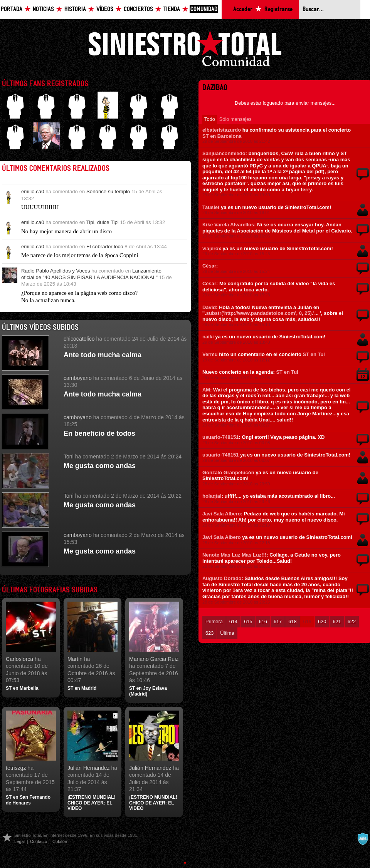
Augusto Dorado (222, 578)
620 (322, 621)
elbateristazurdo (222, 130)
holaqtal (212, 496)
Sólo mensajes (235, 119)
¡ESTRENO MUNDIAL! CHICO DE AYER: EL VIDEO (92, 803)
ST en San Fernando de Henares (28, 800)
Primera (214, 621)
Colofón (60, 841)
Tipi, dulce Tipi (103, 222)
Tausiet (211, 207)
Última (227, 633)
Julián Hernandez (89, 768)
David (209, 307)
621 (337, 621)
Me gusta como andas (100, 466)
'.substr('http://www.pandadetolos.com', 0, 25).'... (261, 313)
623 (209, 633)
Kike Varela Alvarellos (228, 225)
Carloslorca (19, 659)
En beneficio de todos (99, 433)
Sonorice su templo (108, 191)
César (209, 266)
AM (206, 390)
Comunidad (204, 9)
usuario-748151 (220, 437)
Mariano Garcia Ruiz (154, 659)
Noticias (43, 9)
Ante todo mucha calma (103, 355)
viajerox (212, 248)
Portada (12, 9)
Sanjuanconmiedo (224, 153)
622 (352, 621)
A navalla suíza (363, 839)
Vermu (210, 354)
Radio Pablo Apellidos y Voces (56, 271)
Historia (75, 9)
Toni (69, 457)
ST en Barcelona (222, 136)
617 (278, 621)
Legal (19, 841)
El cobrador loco (105, 247)
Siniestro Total (185, 51)
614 (233, 621)
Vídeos (105, 9)
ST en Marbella (22, 688)
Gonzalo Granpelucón (228, 472)
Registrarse (278, 9)
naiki (208, 337)
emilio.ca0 (33, 191)
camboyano (78, 378)
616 (263, 621)
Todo (210, 119)
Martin (75, 659)
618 (292, 621)
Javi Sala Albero (222, 514)
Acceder (243, 9)
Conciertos (138, 9)
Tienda (172, 9)
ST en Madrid (82, 688)
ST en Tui (314, 354)
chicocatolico (79, 339)
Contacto (39, 841)
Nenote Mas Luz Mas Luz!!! (234, 555)
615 (248, 621)
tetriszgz (16, 768)
